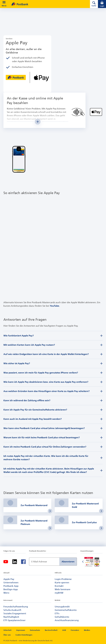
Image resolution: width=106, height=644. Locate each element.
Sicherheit (7, 630)
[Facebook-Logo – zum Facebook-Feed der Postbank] (23, 562)
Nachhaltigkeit (11, 617)
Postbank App (11, 586)
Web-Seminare (63, 589)
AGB (64, 630)
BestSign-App (11, 589)
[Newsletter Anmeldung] (44, 562)
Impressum (21, 630)
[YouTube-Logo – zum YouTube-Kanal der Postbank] (6, 562)
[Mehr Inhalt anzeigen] (38, 122)
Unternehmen (11, 583)
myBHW (59, 593)
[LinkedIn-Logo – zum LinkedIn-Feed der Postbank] (15, 562)
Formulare (75, 630)
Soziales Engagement (15, 613)
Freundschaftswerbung (16, 607)
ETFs (57, 613)
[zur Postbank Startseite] (47, 4)
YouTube (55, 306)
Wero (6, 593)
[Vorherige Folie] (83, 562)
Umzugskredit (62, 607)
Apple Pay (9, 579)
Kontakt (59, 586)
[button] (4, 2)
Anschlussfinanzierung (67, 620)
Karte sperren (62, 583)
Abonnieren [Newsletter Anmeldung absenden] (68, 562)
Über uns (7, 635)
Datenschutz (35, 630)
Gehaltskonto (62, 617)
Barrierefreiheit (51, 630)
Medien (87, 630)
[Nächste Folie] (100, 562)
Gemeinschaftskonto (66, 610)
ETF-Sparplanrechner (14, 620)
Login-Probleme (63, 579)
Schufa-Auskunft (12, 610)
